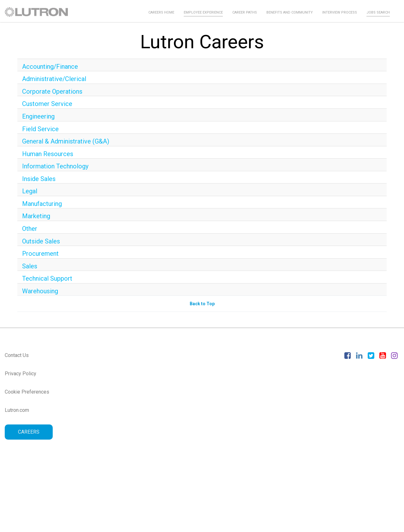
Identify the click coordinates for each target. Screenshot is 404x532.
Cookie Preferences (27, 392)
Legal (30, 191)
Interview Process (340, 12)
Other (30, 229)
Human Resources (48, 154)
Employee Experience (203, 12)
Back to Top (202, 304)
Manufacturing (42, 204)
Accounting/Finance (50, 67)
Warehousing (40, 291)
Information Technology (55, 166)
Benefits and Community (290, 12)
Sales (30, 266)
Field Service (40, 129)
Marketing (36, 216)
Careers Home (161, 12)
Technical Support (47, 278)
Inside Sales (39, 179)
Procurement (40, 254)
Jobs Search (378, 12)
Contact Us (17, 355)
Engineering (38, 116)
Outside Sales (41, 241)
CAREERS (29, 432)
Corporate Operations (52, 91)
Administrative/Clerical (54, 79)
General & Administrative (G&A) (66, 141)
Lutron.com (17, 410)
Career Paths (245, 12)
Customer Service (47, 104)
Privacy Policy (21, 374)
